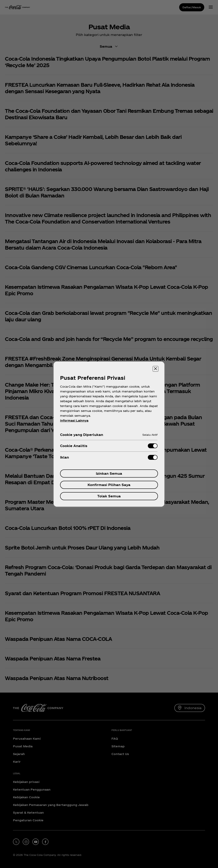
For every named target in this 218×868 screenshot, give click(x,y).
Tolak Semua (109, 496)
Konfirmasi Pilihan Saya (109, 485)
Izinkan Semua (109, 473)
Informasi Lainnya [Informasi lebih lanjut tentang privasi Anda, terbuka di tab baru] (74, 420)
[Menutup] (156, 369)
